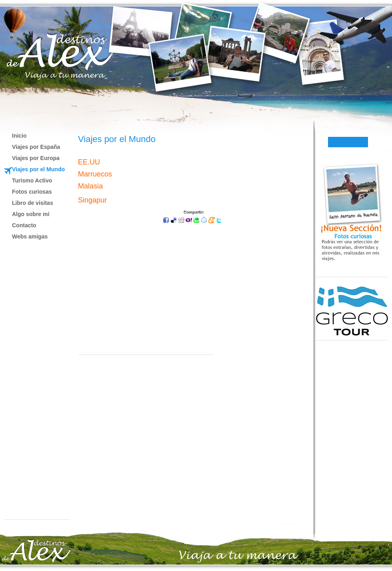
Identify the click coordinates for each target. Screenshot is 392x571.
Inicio (19, 136)
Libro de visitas (33, 203)
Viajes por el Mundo (38, 169)
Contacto (24, 225)
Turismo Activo (32, 180)
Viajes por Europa (36, 158)
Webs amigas (30, 236)
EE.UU (89, 162)
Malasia (90, 186)
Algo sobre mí (31, 214)
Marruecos (95, 174)
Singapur (92, 200)
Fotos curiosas (32, 192)
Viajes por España (36, 147)
